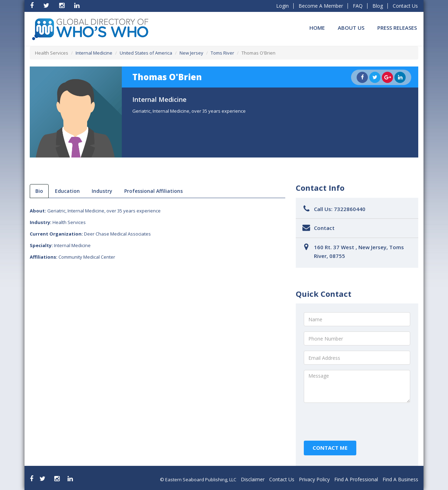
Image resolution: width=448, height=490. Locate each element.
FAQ (358, 6)
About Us (351, 28)
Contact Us (405, 6)
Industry (102, 191)
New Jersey (191, 53)
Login (282, 6)
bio (39, 191)
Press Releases (397, 28)
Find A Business (400, 479)
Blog (378, 6)
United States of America (146, 53)
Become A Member (321, 6)
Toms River (222, 53)
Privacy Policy (314, 479)
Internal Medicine (94, 53)
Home (317, 28)
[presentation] (357, 422)
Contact (324, 228)
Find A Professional (356, 479)
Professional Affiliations (153, 191)
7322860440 (350, 209)
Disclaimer (253, 479)
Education (67, 191)
